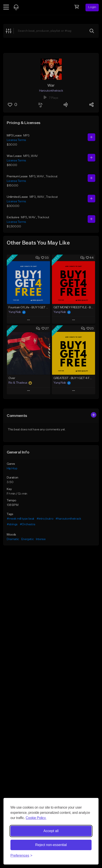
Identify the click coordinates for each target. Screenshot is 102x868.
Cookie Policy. (36, 818)
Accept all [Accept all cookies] (51, 831)
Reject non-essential (51, 845)
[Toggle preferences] (21, 856)
